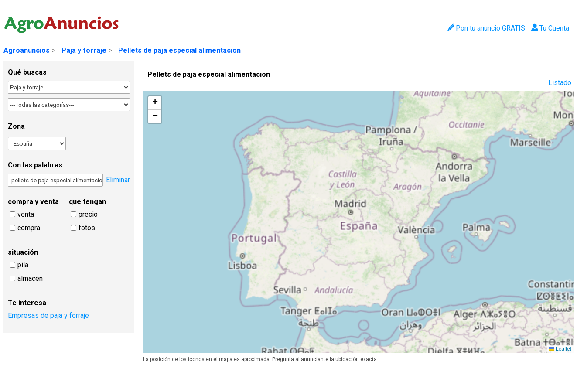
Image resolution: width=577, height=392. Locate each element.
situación (23, 252)
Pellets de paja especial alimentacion (179, 50)
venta (26, 214)
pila (23, 265)
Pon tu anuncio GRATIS (486, 28)
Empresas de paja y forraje (48, 315)
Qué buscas (27, 72)
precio (88, 214)
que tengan (87, 202)
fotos (87, 228)
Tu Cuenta (550, 28)
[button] (155, 103)
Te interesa (27, 303)
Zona (16, 126)
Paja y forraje (84, 50)
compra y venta (33, 202)
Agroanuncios (27, 50)
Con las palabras (35, 165)
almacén (30, 278)
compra (29, 228)
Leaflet (560, 349)
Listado (560, 83)
